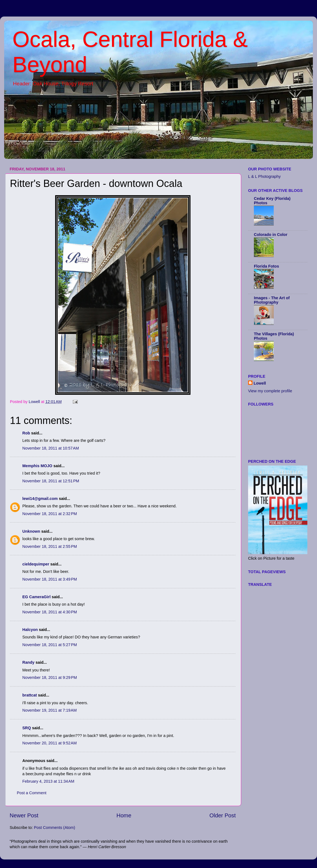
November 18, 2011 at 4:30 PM (50, 612)
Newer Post (24, 815)
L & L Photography (264, 176)
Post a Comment (32, 793)
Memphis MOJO (37, 466)
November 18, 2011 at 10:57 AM (51, 448)
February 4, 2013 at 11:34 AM (48, 781)
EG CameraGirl (36, 597)
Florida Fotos (266, 266)
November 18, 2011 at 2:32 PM (50, 514)
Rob (26, 433)
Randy (28, 662)
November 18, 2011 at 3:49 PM (50, 579)
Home (124, 815)
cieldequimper (36, 564)
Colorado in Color (271, 235)
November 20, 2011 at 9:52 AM (49, 743)
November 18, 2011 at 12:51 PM (51, 481)
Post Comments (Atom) (55, 828)
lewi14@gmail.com (40, 499)
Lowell (260, 383)
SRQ (27, 728)
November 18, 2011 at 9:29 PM (50, 677)
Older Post (223, 815)
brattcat (30, 695)
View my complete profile (270, 391)
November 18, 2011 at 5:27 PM (50, 645)
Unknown (31, 531)
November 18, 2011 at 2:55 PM (50, 546)
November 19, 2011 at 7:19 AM (49, 710)
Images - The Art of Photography (272, 300)
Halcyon (30, 630)
